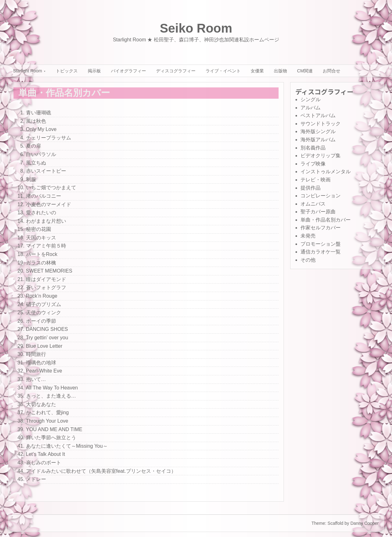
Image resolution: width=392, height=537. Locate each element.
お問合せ (332, 71)
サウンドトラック (321, 124)
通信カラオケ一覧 (321, 252)
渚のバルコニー (44, 196)
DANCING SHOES (47, 329)
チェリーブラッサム (49, 138)
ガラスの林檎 (41, 263)
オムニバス (313, 204)
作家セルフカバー (321, 228)
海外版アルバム (318, 140)
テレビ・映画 (316, 180)
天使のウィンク (44, 313)
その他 (308, 260)
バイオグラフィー (128, 71)
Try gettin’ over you (47, 338)
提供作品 (311, 188)
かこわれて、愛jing (47, 412)
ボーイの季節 (41, 321)
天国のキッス (41, 238)
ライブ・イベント (223, 71)
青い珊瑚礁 (39, 113)
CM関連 (305, 71)
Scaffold (335, 523)
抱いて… (36, 379)
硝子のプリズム (44, 304)
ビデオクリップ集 (321, 156)
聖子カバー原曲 (318, 212)
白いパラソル (41, 154)
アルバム (311, 108)
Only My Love (41, 129)
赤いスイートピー (46, 171)
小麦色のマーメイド (49, 204)
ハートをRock (42, 254)
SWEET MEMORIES (49, 271)
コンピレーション (321, 196)
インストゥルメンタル (326, 172)
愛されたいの (41, 213)
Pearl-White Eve (44, 371)
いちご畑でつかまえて (51, 188)
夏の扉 (34, 146)
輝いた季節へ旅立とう (51, 438)
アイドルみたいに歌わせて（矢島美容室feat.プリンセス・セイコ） (101, 471)
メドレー (36, 479)
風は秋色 (36, 121)
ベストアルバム (318, 115)
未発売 (308, 236)
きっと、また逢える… (51, 396)
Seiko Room (196, 28)
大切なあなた (41, 404)
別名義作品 (313, 148)
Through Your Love (47, 421)
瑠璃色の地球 (41, 363)
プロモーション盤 (321, 244)
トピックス (67, 71)
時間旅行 (36, 354)
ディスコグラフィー (176, 71)
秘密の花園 (39, 229)
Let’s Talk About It (46, 454)
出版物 (280, 71)
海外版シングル (318, 131)
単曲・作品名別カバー (326, 220)
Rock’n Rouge (42, 296)
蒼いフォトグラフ (46, 287)
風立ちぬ (36, 163)
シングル (311, 99)
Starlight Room (28, 71)
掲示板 (94, 71)
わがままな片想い (46, 221)
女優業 (257, 71)
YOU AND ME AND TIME (54, 429)
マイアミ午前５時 (46, 246)
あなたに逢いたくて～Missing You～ (67, 446)
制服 (31, 179)
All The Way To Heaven (52, 388)
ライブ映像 (313, 164)
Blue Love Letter (44, 346)
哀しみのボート (44, 463)
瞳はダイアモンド (46, 279)
